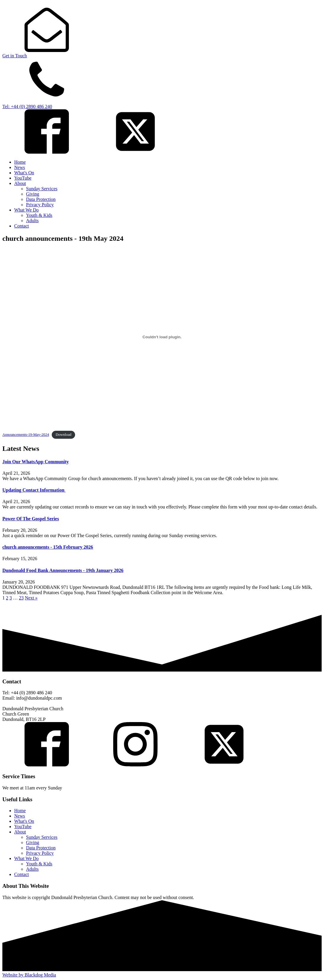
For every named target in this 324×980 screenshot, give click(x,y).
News (20, 167)
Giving (33, 194)
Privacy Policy (40, 205)
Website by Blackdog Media (29, 975)
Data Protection (41, 199)
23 (21, 598)
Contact (22, 226)
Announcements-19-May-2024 (26, 435)
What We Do (26, 210)
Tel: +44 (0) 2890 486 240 (27, 107)
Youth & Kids (39, 215)
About (20, 183)
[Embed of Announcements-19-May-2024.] (162, 337)
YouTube (23, 178)
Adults (32, 221)
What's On (24, 173)
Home (20, 162)
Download (63, 435)
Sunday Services (42, 189)
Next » (31, 598)
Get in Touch (15, 56)
